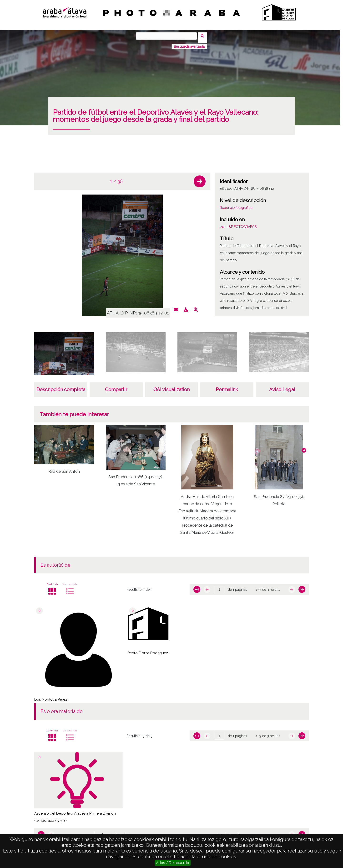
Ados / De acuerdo (173, 863)
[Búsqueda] (168, 36)
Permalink (227, 386)
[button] (200, 178)
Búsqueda (204, 36)
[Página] (219, 586)
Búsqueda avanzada (189, 43)
